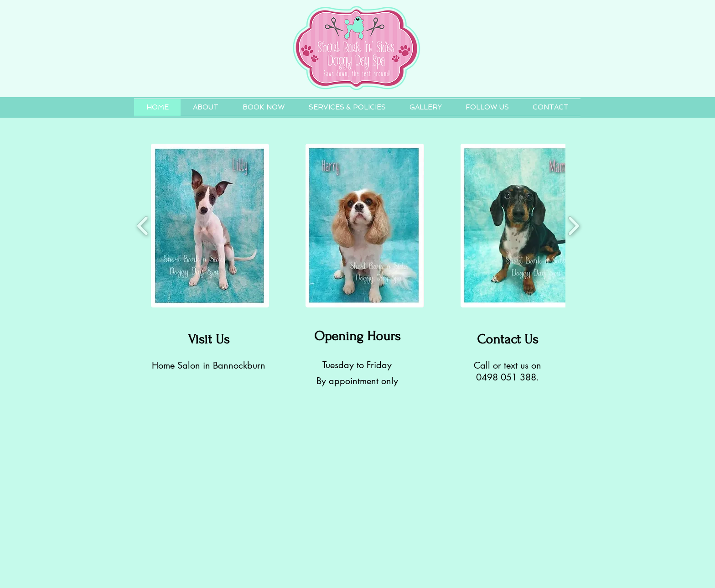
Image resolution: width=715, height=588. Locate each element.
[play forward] (573, 226)
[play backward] (143, 226)
